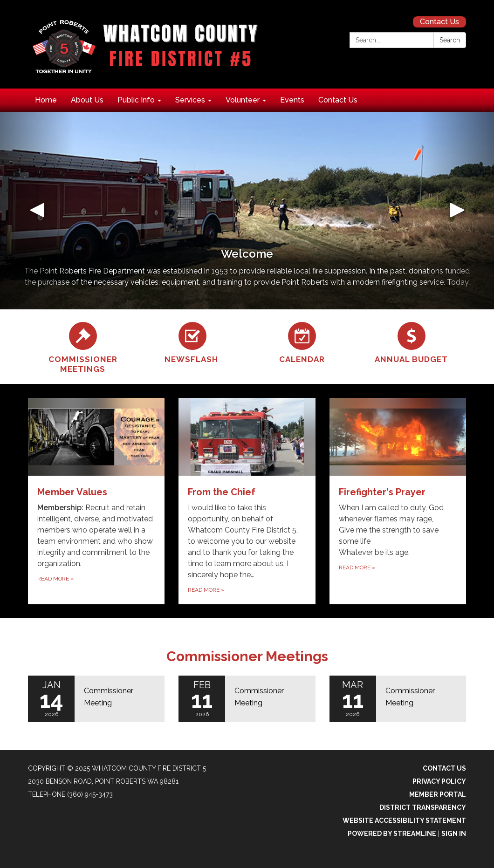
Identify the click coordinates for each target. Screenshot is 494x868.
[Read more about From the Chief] (247, 501)
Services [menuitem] (190, 100)
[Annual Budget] (411, 342)
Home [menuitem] (46, 100)
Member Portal (438, 794)
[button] (37, 211)
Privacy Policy (439, 781)
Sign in (454, 834)
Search (450, 40)
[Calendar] (302, 342)
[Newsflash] (192, 342)
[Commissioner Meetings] (83, 347)
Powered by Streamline (392, 834)
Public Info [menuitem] (136, 100)
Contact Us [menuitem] (338, 100)
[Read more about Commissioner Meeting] (96, 699)
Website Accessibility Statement (404, 820)
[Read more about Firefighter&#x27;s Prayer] (398, 501)
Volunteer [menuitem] (243, 100)
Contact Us (439, 22)
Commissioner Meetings (247, 656)
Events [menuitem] (292, 100)
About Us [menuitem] (87, 100)
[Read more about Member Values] (96, 501)
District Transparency (423, 807)
